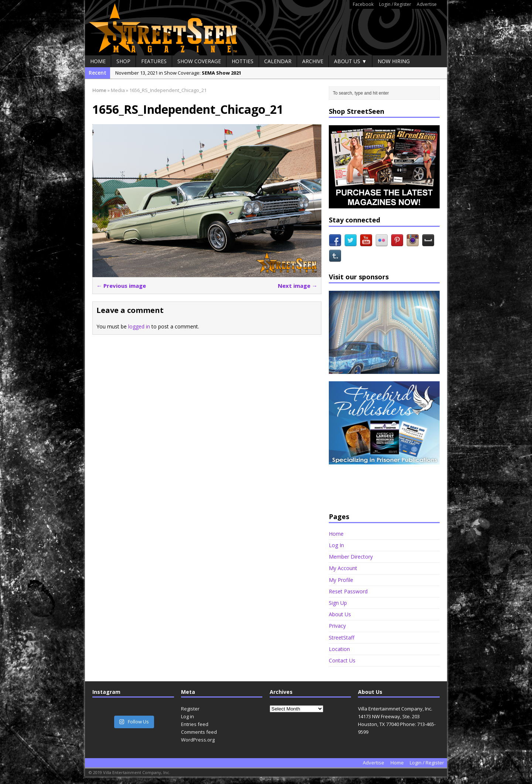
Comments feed (199, 732)
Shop (123, 61)
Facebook (363, 4)
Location (339, 649)
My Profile (341, 580)
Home (98, 61)
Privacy (337, 626)
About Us (340, 614)
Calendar (278, 61)
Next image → (298, 286)
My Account (343, 568)
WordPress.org (198, 740)
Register (190, 709)
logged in (139, 326)
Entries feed (195, 724)
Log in (187, 716)
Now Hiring (394, 61)
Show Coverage (199, 61)
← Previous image (121, 286)
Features (154, 61)
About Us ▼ (350, 61)
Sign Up (338, 603)
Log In (336, 545)
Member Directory (351, 557)
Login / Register (395, 4)
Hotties (243, 61)
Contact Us (342, 660)
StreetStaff (342, 638)
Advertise (427, 4)
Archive (313, 61)
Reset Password (348, 591)
